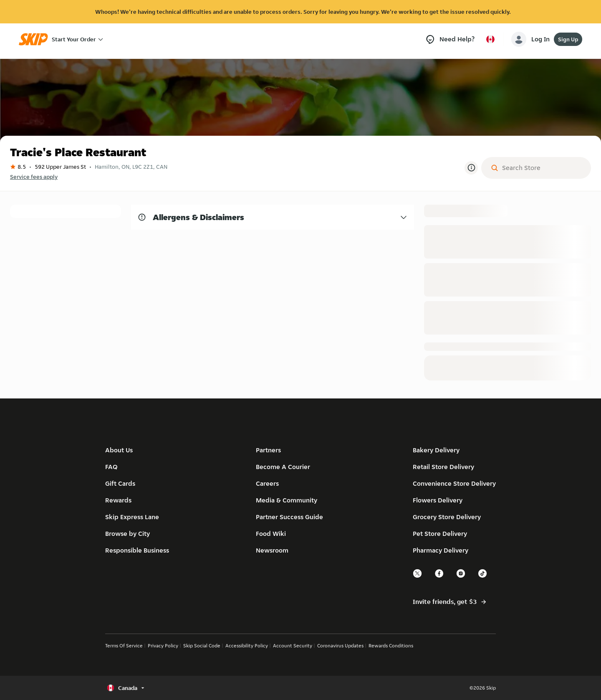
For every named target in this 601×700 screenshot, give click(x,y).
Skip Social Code (202, 645)
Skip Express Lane (132, 517)
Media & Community (287, 500)
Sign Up (568, 39)
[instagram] (461, 577)
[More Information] (471, 168)
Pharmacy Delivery (441, 550)
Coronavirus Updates (340, 645)
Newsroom (272, 550)
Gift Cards (120, 483)
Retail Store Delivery (443, 467)
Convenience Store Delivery (454, 483)
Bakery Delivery (436, 450)
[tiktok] (483, 577)
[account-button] (532, 39)
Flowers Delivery (438, 500)
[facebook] (439, 577)
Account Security (293, 645)
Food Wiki (271, 534)
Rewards (118, 500)
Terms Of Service (124, 645)
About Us (119, 450)
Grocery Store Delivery (447, 517)
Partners (268, 450)
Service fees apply (34, 177)
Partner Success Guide (289, 517)
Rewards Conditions (391, 645)
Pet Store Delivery (440, 534)
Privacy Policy (163, 645)
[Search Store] (543, 168)
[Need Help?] (450, 39)
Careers (267, 483)
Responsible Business (137, 550)
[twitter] (418, 577)
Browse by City (128, 534)
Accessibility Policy (247, 645)
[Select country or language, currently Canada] (490, 39)
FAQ (111, 467)
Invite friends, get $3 (450, 602)
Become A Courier (283, 467)
